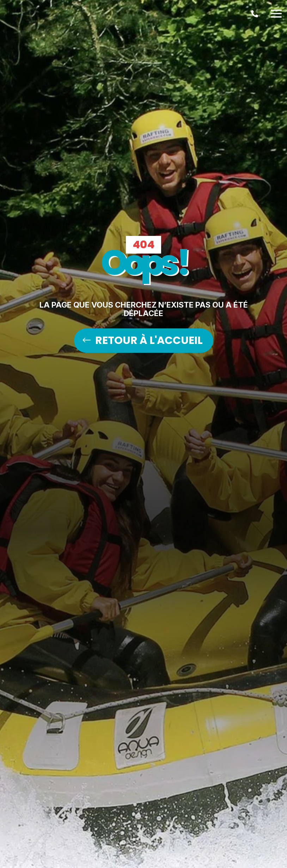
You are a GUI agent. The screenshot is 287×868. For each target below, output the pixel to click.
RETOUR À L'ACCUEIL (149, 340)
